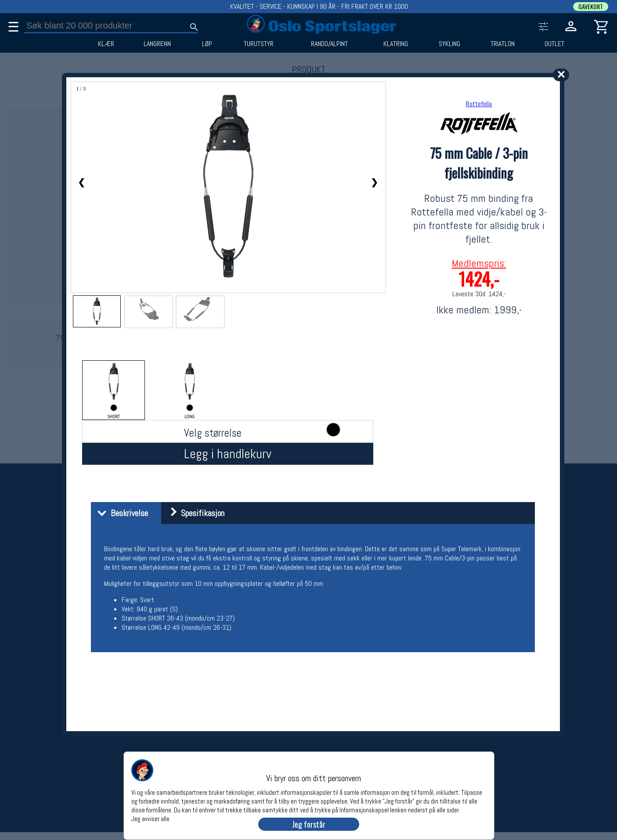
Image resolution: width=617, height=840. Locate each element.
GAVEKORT (591, 7)
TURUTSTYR (259, 44)
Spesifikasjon (194, 513)
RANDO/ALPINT (329, 44)
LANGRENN (157, 44)
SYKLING (449, 44)
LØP (207, 44)
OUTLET (554, 44)
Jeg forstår (309, 824)
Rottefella (479, 104)
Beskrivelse (121, 513)
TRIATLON (503, 44)
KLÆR (106, 44)
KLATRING (396, 44)
